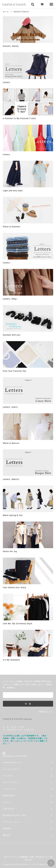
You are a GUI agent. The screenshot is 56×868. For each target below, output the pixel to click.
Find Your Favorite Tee (15, 371)
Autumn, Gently (11, 46)
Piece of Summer (12, 227)
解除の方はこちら (46, 712)
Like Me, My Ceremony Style (18, 624)
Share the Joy (10, 551)
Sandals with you (12, 335)
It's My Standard (11, 660)
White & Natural (11, 443)
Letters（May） (11, 299)
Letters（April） (11, 407)
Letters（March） (12, 479)
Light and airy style (13, 191)
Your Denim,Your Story (15, 587)
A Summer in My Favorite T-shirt (19, 118)
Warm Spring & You (13, 515)
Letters (7, 82)
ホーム (6, 12)
